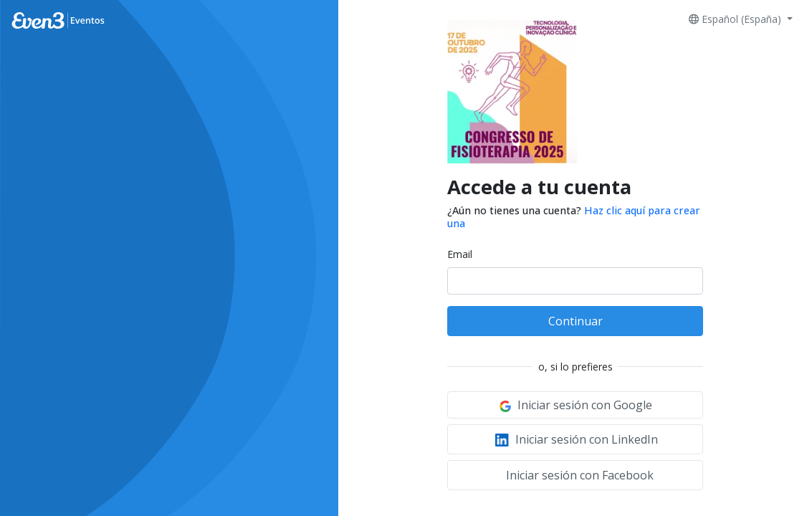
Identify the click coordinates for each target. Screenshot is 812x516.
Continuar (575, 321)
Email (460, 254)
